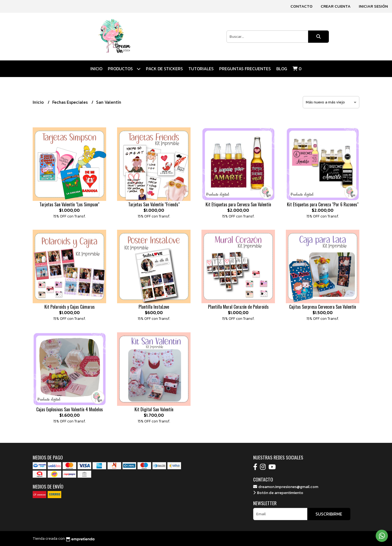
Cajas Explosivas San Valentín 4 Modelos (70, 409)
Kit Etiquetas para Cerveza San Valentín (238, 204)
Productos (124, 69)
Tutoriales (201, 69)
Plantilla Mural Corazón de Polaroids (238, 307)
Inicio (96, 69)
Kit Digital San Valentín (154, 409)
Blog (282, 69)
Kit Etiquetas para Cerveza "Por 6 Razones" (323, 204)
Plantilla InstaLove (154, 307)
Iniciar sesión (373, 6)
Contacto (301, 6)
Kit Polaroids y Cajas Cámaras (70, 307)
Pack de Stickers (164, 69)
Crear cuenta (336, 6)
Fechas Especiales (71, 102)
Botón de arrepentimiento (278, 493)
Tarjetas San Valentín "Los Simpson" (69, 204)
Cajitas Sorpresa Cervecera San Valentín (323, 307)
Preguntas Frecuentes (245, 69)
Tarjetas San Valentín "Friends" (154, 204)
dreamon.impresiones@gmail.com (286, 487)
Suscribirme (329, 514)
